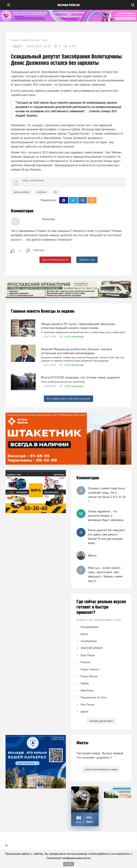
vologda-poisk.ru (69, 5)
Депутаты (42, 192)
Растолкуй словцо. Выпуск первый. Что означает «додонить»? (100, 755)
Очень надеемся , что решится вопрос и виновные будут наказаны (106, 516)
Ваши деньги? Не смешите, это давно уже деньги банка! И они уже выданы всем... (107, 537)
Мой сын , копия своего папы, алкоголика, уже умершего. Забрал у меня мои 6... (105, 574)
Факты (82, 743)
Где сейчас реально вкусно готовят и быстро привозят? (101, 607)
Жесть (92, 555)
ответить (39, 250)
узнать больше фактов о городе (101, 769)
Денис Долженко (22, 192)
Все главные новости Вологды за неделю (68, 399)
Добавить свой (87, 260)
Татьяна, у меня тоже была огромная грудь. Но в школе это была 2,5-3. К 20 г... (107, 495)
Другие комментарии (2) (55, 260)
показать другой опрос (101, 721)
